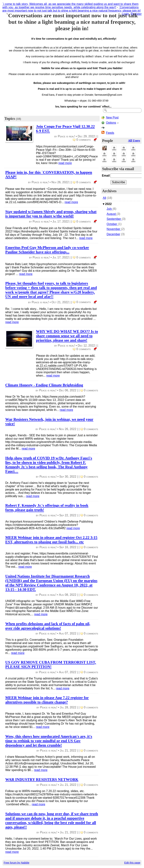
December (113, 234)
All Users (134, 141)
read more (65, 163)
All (104, 198)
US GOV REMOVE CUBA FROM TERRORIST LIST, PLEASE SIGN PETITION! (51, 665)
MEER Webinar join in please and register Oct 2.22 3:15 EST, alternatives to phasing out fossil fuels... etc (51, 540)
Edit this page (132, 863)
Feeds (110, 133)
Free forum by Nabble (16, 863)
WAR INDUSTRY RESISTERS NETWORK (42, 779)
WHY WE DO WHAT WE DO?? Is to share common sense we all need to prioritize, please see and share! (67, 336)
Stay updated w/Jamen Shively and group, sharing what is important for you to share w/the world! (51, 214)
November (114, 229)
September (114, 219)
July (110, 209)
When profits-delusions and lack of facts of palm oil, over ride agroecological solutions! (48, 626)
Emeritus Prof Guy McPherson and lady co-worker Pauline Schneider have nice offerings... (47, 250)
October (112, 224)
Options (111, 123)
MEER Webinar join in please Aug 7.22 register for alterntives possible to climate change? (47, 700)
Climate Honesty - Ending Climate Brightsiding (44, 385)
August (112, 214)
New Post (112, 118)
